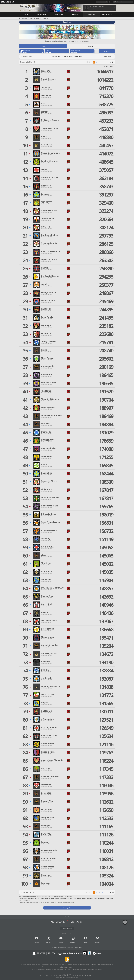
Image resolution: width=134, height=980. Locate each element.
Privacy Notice (70, 947)
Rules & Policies (61, 947)
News (50, 942)
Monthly (91, 46)
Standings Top (67, 908)
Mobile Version (68, 917)
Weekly (43, 46)
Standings (25, 18)
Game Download (67, 928)
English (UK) (119, 2)
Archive (107, 51)
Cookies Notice (78, 947)
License (54, 947)
